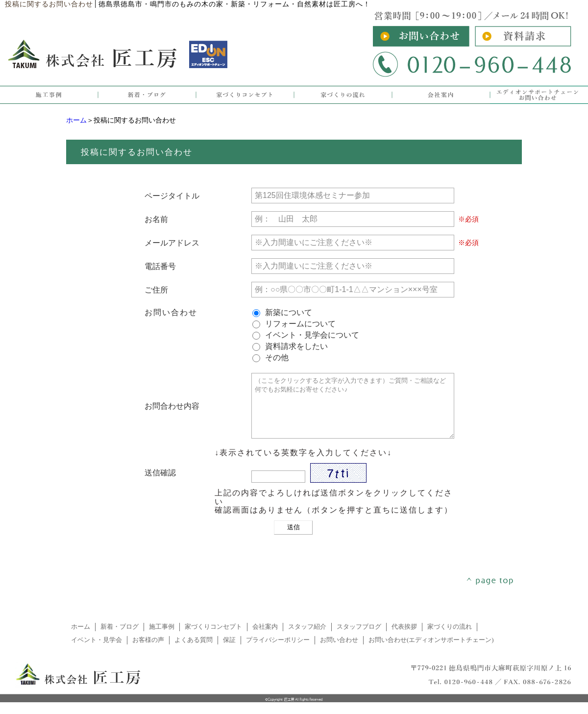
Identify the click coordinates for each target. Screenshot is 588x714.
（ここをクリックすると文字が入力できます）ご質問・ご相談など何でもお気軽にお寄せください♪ (353, 412)
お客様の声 (148, 652)
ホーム (76, 120)
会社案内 (265, 639)
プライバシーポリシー (278, 652)
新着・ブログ (120, 639)
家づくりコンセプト (213, 639)
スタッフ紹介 (307, 639)
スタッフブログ (359, 639)
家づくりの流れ (450, 639)
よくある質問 (194, 652)
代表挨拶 (404, 639)
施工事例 (162, 639)
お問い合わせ (339, 652)
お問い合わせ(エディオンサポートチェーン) (431, 652)
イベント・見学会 (97, 652)
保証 (229, 652)
